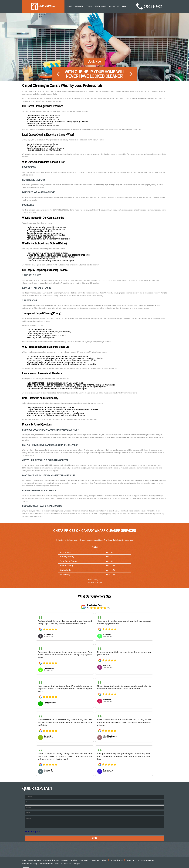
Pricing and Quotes (116, 860)
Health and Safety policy (73, 864)
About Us (59, 864)
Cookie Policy (131, 860)
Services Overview (46, 864)
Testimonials (100, 6)
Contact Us (114, 6)
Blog (124, 6)
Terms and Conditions (100, 860)
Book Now (95, 56)
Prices (89, 6)
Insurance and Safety (30, 864)
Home (70, 6)
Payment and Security (51, 860)
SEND (94, 838)
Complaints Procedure (69, 860)
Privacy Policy (84, 860)
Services (79, 6)
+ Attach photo (33, 831)
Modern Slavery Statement (32, 860)
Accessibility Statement (146, 860)
